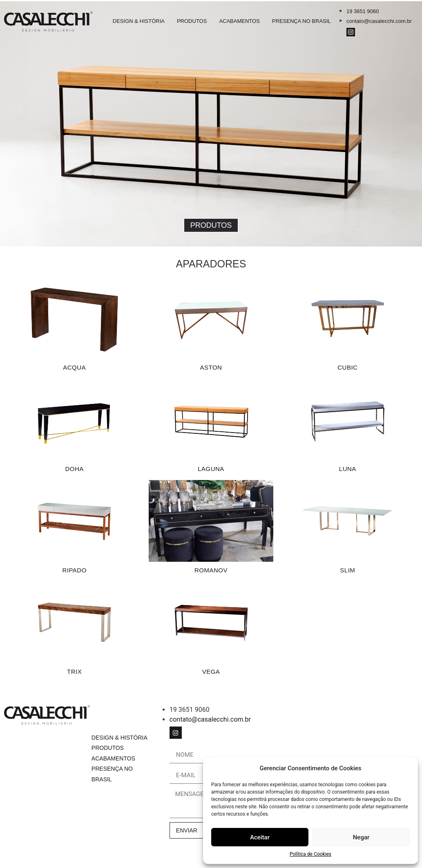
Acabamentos (239, 21)
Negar (361, 837)
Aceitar (260, 837)
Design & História (139, 21)
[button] (211, 225)
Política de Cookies (310, 854)
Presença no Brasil (301, 21)
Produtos (192, 21)
